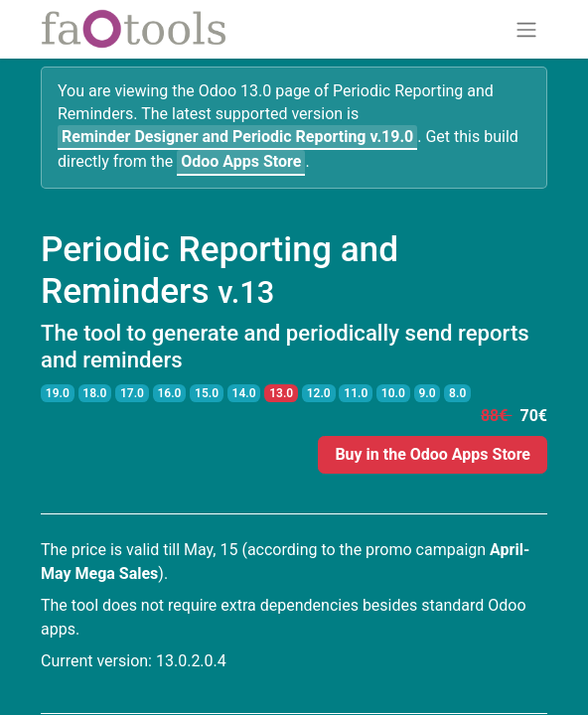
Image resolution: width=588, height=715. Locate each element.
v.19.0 (237, 137)
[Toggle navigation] (526, 29)
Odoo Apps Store (241, 161)
